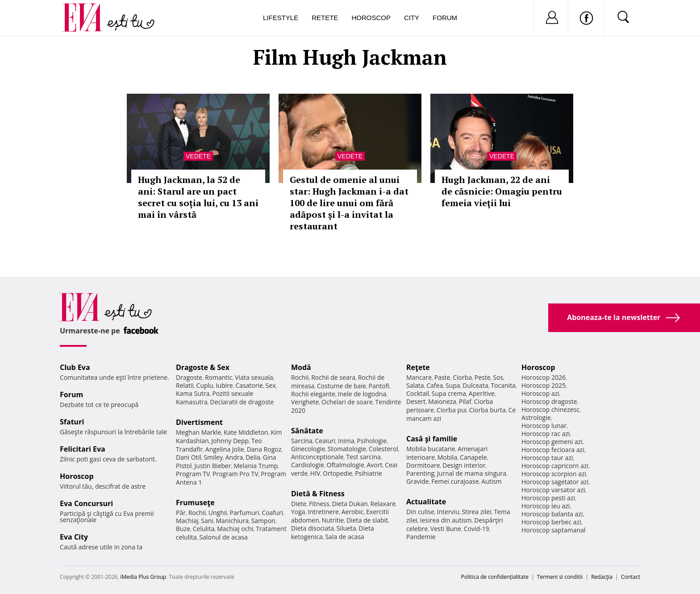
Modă (301, 367)
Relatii (185, 385)
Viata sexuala (254, 377)
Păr (181, 513)
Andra (234, 457)
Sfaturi (72, 422)
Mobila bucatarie (431, 449)
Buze (183, 529)
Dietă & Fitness (318, 494)
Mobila (447, 457)
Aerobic (353, 512)
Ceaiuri (325, 441)
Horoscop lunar (544, 426)
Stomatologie (347, 449)
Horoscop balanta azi (552, 514)
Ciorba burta (487, 410)
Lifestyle (281, 18)
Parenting (420, 473)
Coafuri (272, 513)
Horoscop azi (540, 393)
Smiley (213, 457)
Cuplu (205, 385)
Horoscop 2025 (544, 385)
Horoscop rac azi (546, 434)
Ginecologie (308, 449)
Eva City (74, 537)
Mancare (419, 377)
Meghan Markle (199, 432)
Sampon (263, 521)
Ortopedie (337, 473)
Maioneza (442, 401)
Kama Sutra (193, 393)
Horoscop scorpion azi (554, 474)
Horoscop (371, 18)
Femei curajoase (455, 481)
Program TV (193, 474)
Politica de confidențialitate (495, 577)
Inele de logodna (362, 394)
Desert (416, 401)
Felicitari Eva (83, 449)
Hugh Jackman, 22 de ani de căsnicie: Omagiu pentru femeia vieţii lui (502, 191)
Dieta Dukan (350, 504)
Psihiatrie (369, 473)
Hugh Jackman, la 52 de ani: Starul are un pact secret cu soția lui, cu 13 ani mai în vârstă (198, 197)
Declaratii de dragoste (242, 402)
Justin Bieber (212, 466)
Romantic (219, 377)
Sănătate (307, 431)
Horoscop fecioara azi (553, 450)
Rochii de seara (333, 377)
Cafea (435, 385)
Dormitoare (423, 465)
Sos (498, 377)
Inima (346, 441)
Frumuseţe (195, 503)
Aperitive (482, 393)
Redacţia (602, 577)
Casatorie (249, 385)
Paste (442, 377)
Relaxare (383, 504)
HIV (315, 473)
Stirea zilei (476, 512)
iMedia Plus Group (143, 577)
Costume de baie (342, 386)
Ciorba (462, 377)
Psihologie (372, 441)
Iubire (224, 385)
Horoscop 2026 (544, 377)
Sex (271, 385)
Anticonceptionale (317, 457)
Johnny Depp (230, 441)
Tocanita (503, 385)
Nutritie (333, 520)
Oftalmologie (346, 465)
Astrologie (536, 417)
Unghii (218, 513)
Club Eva (75, 367)
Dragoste (189, 377)
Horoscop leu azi (546, 506)
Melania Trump (256, 466)
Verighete (305, 402)
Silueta (346, 528)
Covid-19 (477, 529)
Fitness (319, 504)
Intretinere (323, 512)
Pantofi (379, 386)
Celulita (204, 529)
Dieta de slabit (367, 520)
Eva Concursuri (86, 503)
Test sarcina (363, 457)
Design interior (464, 465)
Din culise (420, 512)
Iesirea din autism (446, 520)
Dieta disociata (312, 528)
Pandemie (421, 537)
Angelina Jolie (225, 449)
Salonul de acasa (223, 537)
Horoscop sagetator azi (555, 482)
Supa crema (449, 393)
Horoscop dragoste (549, 401)
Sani (207, 521)
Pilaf (465, 401)
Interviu (448, 512)
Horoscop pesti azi (548, 498)
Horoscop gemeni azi (552, 442)
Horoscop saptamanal (553, 530)
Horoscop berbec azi (551, 522)
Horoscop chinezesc (550, 409)
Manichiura (232, 521)
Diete (299, 504)
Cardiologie (308, 465)
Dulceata (475, 385)
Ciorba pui (452, 410)
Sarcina (302, 441)
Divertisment (199, 422)
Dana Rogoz (264, 449)
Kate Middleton (246, 432)
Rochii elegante (313, 394)
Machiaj (187, 521)
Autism (492, 481)
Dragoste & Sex (203, 367)
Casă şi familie (432, 439)
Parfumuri (245, 513)
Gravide (418, 481)
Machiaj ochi (235, 529)
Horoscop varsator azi (553, 490)
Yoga (298, 512)
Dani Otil (189, 457)
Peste (483, 377)
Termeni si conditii (560, 577)
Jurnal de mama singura (472, 473)
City (412, 18)
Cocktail (418, 393)
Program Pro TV (235, 474)
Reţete (418, 367)
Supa (453, 385)
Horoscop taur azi (547, 458)
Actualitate (426, 502)
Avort (374, 465)
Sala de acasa (344, 537)
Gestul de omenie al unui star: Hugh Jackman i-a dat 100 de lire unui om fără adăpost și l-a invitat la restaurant (349, 203)
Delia (253, 457)
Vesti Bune (446, 529)
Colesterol (383, 449)
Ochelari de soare (347, 402)
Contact (631, 577)
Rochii (197, 513)
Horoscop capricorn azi (555, 466)
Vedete (198, 156)
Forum (445, 18)
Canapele (473, 457)
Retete (325, 18)
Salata (415, 385)
